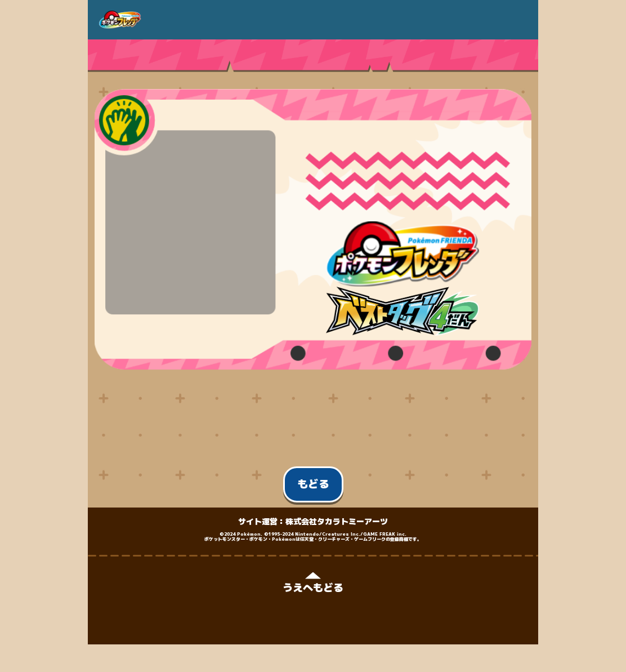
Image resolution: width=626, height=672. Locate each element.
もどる (313, 484)
